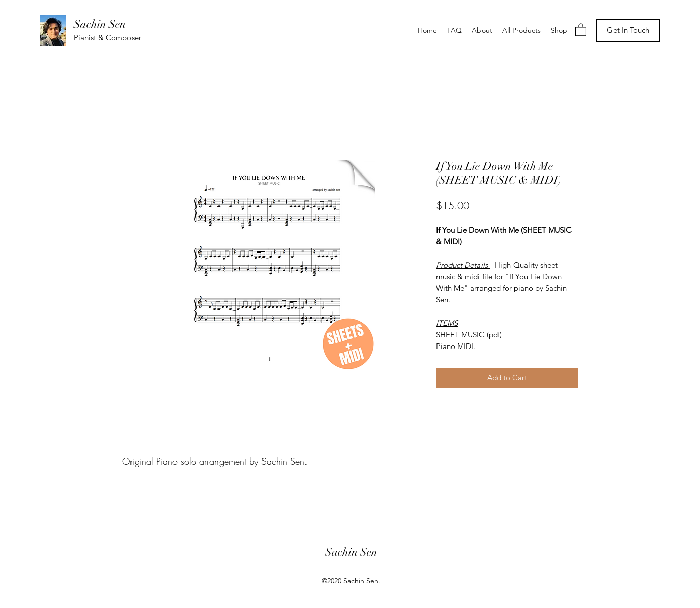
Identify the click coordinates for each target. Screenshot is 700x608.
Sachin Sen (100, 24)
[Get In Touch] (628, 31)
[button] (581, 29)
